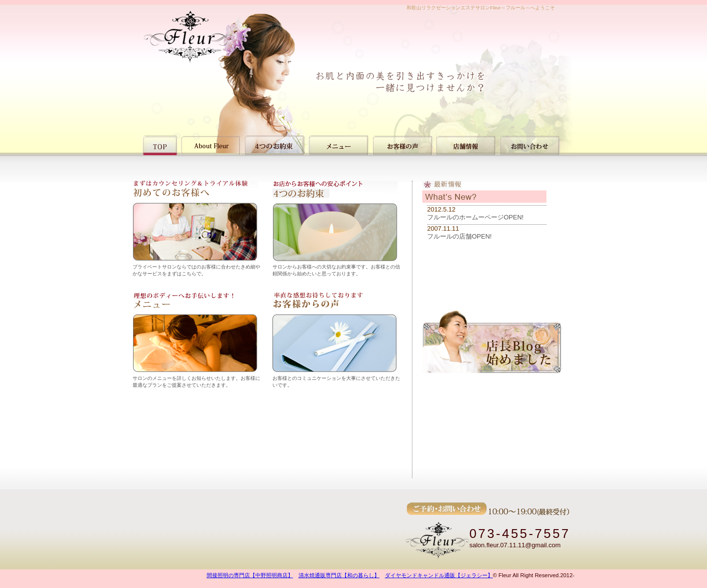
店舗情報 (466, 145)
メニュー (339, 145)
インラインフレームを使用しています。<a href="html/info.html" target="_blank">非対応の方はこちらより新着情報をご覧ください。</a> (484, 257)
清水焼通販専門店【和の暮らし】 (339, 575)
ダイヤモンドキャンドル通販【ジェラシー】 (439, 575)
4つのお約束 (275, 145)
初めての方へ (211, 145)
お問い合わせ (530, 145)
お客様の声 (402, 145)
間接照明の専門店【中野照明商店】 (250, 575)
